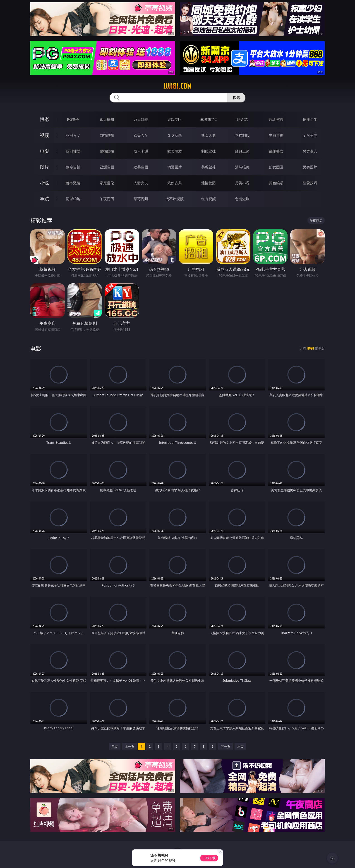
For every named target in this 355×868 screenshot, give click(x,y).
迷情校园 (209, 183)
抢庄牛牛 (310, 119)
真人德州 (107, 119)
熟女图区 (276, 167)
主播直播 (276, 135)
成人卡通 (141, 151)
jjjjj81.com (177, 86)
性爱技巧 (310, 183)
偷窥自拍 (73, 167)
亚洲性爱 (73, 151)
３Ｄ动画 (175, 135)
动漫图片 (175, 167)
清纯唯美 (242, 167)
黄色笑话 (276, 183)
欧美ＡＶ (141, 135)
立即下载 (209, 858)
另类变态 (310, 151)
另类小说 (242, 183)
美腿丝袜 (209, 167)
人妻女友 (141, 183)
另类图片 (310, 167)
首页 (115, 746)
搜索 (236, 98)
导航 (44, 199)
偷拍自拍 (107, 151)
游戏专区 (175, 119)
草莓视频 (141, 199)
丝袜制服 (242, 135)
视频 (44, 135)
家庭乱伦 (107, 183)
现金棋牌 (276, 119)
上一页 (130, 746)
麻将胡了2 (208, 119)
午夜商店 (107, 199)
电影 (44, 151)
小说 (44, 183)
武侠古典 (175, 183)
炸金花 (242, 119)
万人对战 (141, 119)
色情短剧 (242, 199)
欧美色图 (141, 167)
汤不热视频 (175, 199)
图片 (44, 167)
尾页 (240, 746)
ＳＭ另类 (310, 135)
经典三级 (242, 151)
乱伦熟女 (276, 151)
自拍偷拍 (107, 135)
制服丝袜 (209, 151)
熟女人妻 (209, 135)
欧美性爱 (175, 151)
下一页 (225, 746)
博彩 (44, 119)
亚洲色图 (107, 167)
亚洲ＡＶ (73, 135)
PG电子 (73, 119)
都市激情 (73, 183)
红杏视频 (209, 199)
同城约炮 (73, 199)
